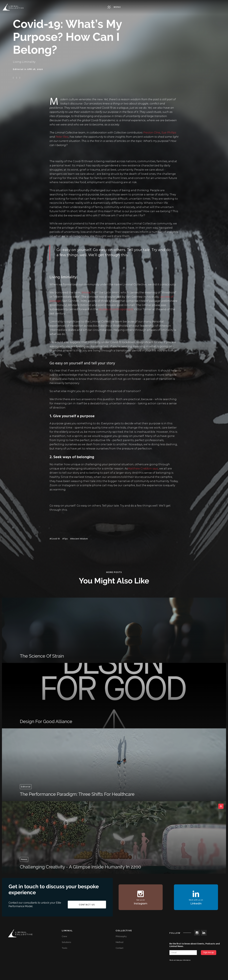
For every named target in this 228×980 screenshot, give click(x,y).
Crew (64, 936)
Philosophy (121, 936)
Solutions (66, 942)
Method (119, 942)
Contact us (87, 905)
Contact (119, 948)
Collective (124, 931)
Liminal (67, 931)
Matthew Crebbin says (143, 469)
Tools (64, 948)
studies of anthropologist (116, 309)
